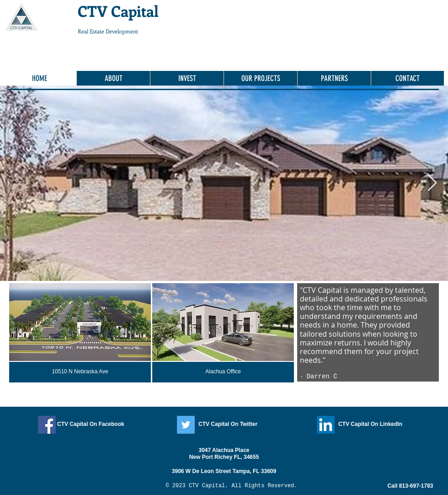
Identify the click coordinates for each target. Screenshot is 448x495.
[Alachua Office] (223, 372)
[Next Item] (432, 183)
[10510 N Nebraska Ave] (80, 372)
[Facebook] (47, 425)
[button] (334, 78)
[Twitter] (186, 425)
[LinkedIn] (326, 425)
